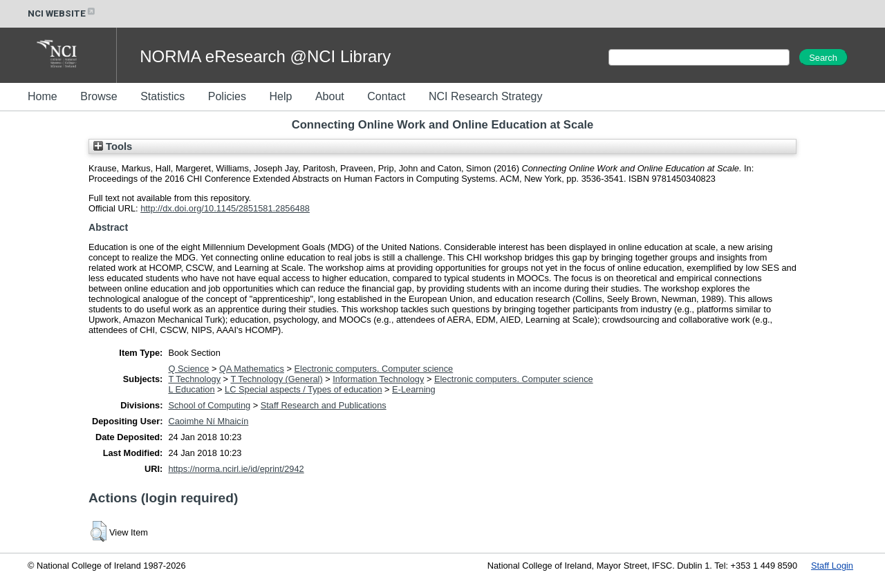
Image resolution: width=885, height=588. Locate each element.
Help (280, 96)
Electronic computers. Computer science (374, 369)
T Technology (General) (276, 379)
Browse (99, 96)
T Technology (194, 379)
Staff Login (832, 566)
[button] (99, 531)
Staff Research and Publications (324, 405)
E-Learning (414, 389)
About (330, 96)
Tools (113, 146)
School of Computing (209, 405)
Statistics (162, 96)
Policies (227, 96)
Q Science (188, 369)
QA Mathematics (252, 369)
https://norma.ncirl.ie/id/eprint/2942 (236, 469)
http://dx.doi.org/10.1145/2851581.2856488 (225, 208)
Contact (386, 96)
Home (43, 96)
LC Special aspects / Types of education (303, 389)
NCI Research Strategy (486, 96)
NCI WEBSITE (62, 13)
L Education (191, 389)
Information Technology (378, 379)
